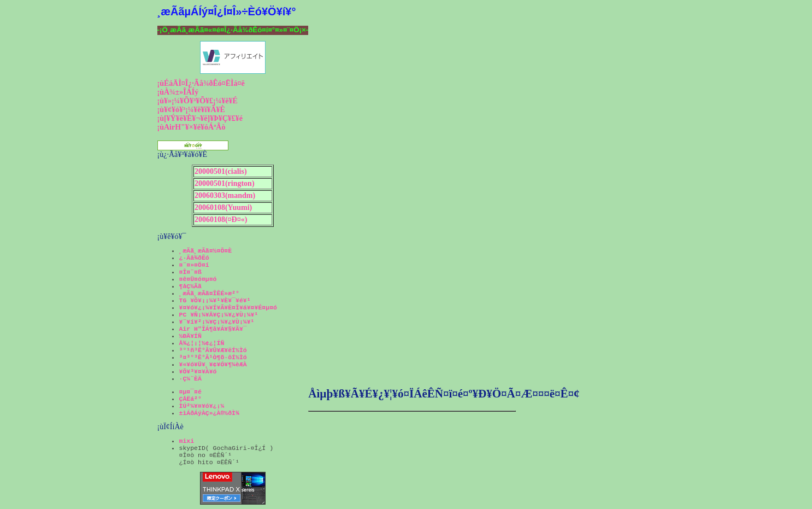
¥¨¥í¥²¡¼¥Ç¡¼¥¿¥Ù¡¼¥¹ (217, 322)
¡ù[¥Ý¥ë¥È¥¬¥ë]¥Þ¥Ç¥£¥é (200, 118)
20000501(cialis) (221, 171)
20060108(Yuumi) (223, 207)
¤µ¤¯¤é (190, 392)
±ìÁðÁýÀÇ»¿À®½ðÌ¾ (209, 413)
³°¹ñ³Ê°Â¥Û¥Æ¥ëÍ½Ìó (213, 350)
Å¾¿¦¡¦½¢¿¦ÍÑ (202, 343)
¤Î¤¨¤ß (190, 272)
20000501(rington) (225, 183)
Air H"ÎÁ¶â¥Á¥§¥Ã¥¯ (213, 329)
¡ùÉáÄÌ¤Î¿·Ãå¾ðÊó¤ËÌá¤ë (201, 83)
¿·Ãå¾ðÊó (194, 258)
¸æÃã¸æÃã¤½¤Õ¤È (206, 251)
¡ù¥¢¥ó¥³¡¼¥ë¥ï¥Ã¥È (191, 110)
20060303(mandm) (225, 195)
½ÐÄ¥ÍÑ (190, 336)
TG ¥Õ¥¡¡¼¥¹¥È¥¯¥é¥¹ (215, 300)
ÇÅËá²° (190, 399)
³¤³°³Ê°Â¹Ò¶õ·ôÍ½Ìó (213, 357)
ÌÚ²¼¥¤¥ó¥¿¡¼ (202, 406)
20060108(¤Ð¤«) (221, 220)
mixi (187, 441)
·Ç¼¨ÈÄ (190, 379)
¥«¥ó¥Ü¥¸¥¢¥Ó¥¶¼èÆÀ (213, 364)
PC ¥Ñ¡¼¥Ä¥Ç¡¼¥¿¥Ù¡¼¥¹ (219, 315)
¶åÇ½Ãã (190, 286)
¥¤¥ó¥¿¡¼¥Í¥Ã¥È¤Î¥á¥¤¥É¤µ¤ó (228, 308)
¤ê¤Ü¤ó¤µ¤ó (198, 279)
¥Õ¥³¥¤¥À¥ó (198, 371)
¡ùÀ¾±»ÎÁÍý (178, 92)
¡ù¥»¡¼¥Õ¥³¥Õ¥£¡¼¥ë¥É (198, 101)
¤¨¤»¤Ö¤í (194, 265)
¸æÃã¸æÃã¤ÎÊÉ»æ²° (209, 293)
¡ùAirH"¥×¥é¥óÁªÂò (192, 127)
